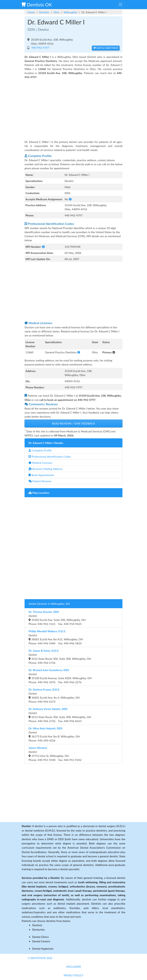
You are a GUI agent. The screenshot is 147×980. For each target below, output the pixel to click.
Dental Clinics (40, 937)
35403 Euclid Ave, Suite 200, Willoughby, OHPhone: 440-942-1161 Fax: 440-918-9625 (57, 618)
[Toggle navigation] (121, 4)
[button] (70, 199)
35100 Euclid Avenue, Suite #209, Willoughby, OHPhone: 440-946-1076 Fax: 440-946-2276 (60, 676)
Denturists (38, 930)
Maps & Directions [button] (106, 48)
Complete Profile (40, 450)
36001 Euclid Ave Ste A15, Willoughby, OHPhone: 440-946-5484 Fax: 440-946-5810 (56, 637)
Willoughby (71, 12)
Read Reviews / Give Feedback (73, 423)
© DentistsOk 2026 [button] (40, 958)
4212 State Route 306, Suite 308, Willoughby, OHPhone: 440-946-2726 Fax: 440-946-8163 (60, 715)
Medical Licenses (40, 463)
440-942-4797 (40, 48)
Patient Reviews (40, 481)
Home (31, 12)
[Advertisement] (73, 107)
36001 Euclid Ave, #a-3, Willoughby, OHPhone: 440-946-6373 (54, 696)
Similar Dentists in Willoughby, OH (49, 604)
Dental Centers (41, 941)
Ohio (57, 12)
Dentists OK (37, 5)
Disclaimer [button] (73, 967)
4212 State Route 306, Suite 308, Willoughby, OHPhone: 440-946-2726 (60, 657)
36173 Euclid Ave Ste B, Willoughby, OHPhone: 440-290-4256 (54, 734)
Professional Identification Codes (50, 457)
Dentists (44, 12)
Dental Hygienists (43, 949)
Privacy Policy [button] (74, 975)
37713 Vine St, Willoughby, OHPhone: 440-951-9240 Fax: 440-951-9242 (55, 754)
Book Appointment (41, 475)
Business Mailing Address (46, 469)
